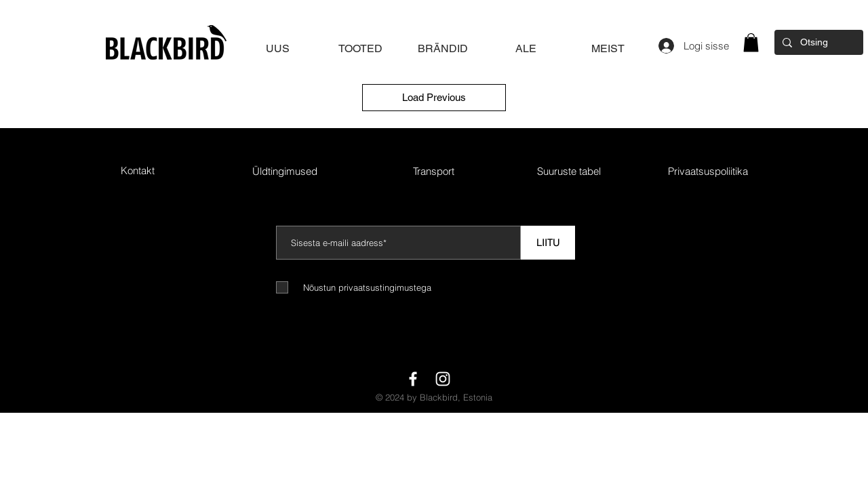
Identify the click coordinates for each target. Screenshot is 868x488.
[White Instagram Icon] (443, 379)
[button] (751, 42)
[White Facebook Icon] (413, 379)
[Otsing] (817, 42)
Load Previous (434, 97)
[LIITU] (548, 243)
